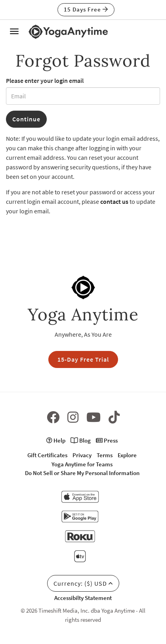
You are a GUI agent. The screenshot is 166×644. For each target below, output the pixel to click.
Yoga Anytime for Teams (82, 464)
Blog (81, 440)
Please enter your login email (45, 80)
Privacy (82, 455)
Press (107, 440)
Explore (127, 455)
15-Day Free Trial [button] (83, 359)
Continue (26, 119)
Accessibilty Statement (83, 598)
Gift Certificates (47, 455)
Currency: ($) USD (83, 583)
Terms (105, 455)
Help (56, 440)
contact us (114, 201)
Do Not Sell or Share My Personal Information (82, 473)
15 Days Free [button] (86, 9)
